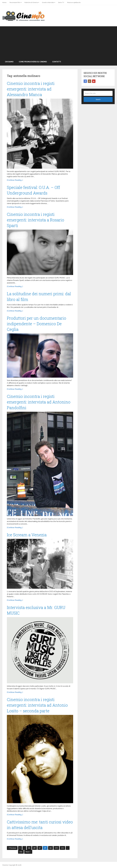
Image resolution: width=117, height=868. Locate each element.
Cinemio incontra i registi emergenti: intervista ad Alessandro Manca (31, 89)
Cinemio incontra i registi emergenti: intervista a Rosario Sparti (36, 220)
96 (34, 848)
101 (62, 848)
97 (40, 848)
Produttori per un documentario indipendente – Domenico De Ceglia (37, 324)
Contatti (57, 62)
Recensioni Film (15, 2)
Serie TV (61, 2)
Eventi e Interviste (48, 2)
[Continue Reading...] (15, 180)
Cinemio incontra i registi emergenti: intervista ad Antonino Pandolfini (39, 402)
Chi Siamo (9, 62)
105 (21, 852)
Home (4, 2)
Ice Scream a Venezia (27, 535)
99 (51, 848)
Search (98, 99)
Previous (12, 848)
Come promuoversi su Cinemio (33, 62)
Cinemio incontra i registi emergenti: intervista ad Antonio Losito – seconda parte (37, 705)
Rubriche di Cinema (31, 2)
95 (29, 848)
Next (28, 852)
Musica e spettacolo (74, 2)
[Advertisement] (58, 42)
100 (56, 848)
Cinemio (5, 865)
